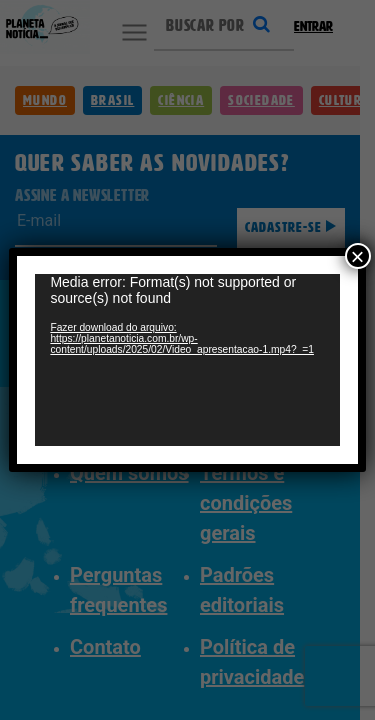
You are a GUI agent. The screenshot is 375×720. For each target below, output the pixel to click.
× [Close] (358, 237)
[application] (187, 360)
